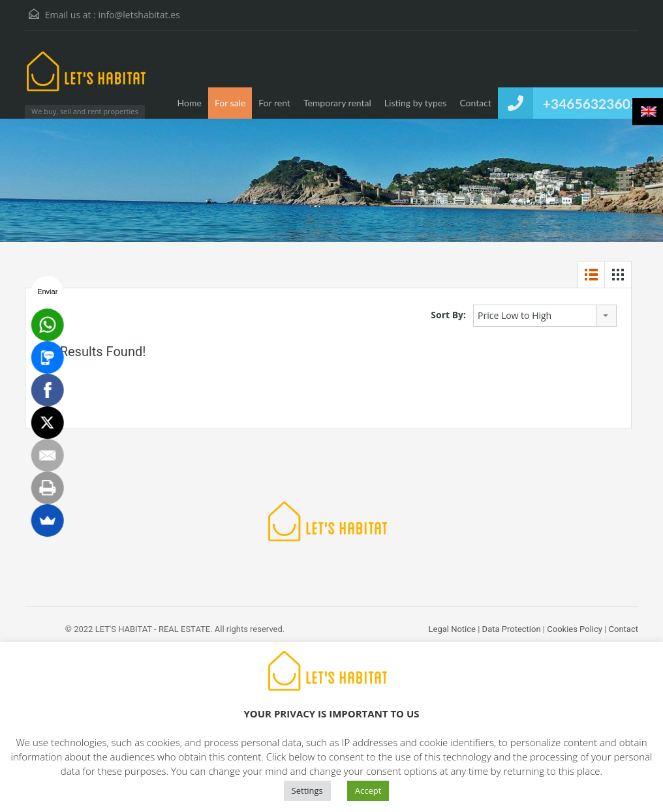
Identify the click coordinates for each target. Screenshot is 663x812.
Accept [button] (368, 790)
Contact (475, 103)
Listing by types (416, 103)
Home (190, 103)
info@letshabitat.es (139, 15)
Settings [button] (307, 790)
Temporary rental (337, 103)
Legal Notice (452, 629)
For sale (230, 103)
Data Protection (512, 629)
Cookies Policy (575, 629)
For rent (274, 103)
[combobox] (545, 316)
